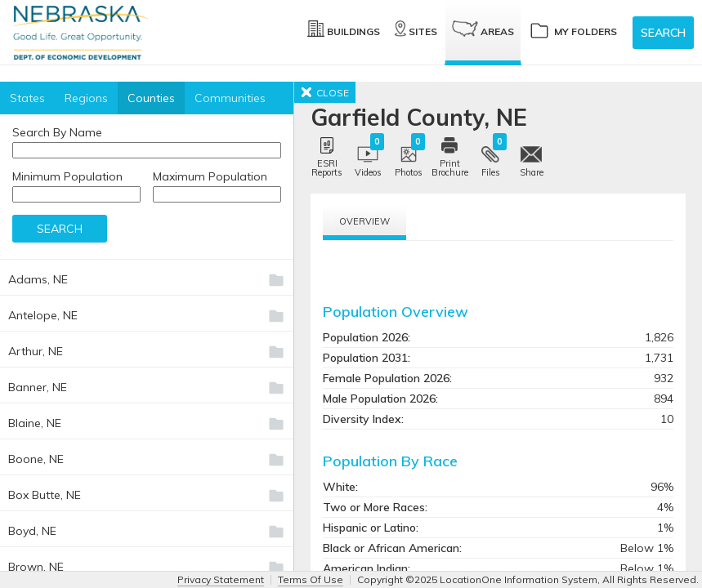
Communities (230, 98)
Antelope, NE (43, 315)
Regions (86, 98)
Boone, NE (36, 459)
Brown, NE (36, 567)
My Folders (573, 29)
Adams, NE (38, 279)
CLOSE (325, 93)
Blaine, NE (35, 423)
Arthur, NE (36, 351)
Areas (483, 29)
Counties (151, 98)
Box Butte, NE (45, 495)
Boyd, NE (32, 531)
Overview (364, 221)
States (27, 98)
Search (663, 33)
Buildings (344, 29)
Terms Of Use (311, 579)
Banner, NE (38, 387)
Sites (416, 29)
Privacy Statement (221, 579)
